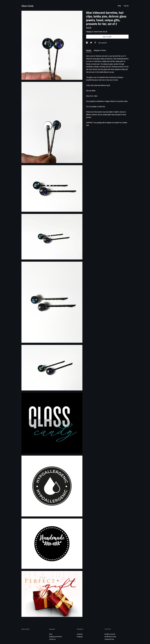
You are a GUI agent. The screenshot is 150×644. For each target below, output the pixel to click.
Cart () (126, 6)
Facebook (80, 634)
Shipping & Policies (100, 50)
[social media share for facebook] (87, 43)
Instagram (80, 637)
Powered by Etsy (109, 639)
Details (89, 50)
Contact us (52, 639)
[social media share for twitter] (91, 43)
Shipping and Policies (55, 637)
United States (98, 32)
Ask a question (103, 43)
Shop (119, 6)
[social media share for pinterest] (95, 43)
